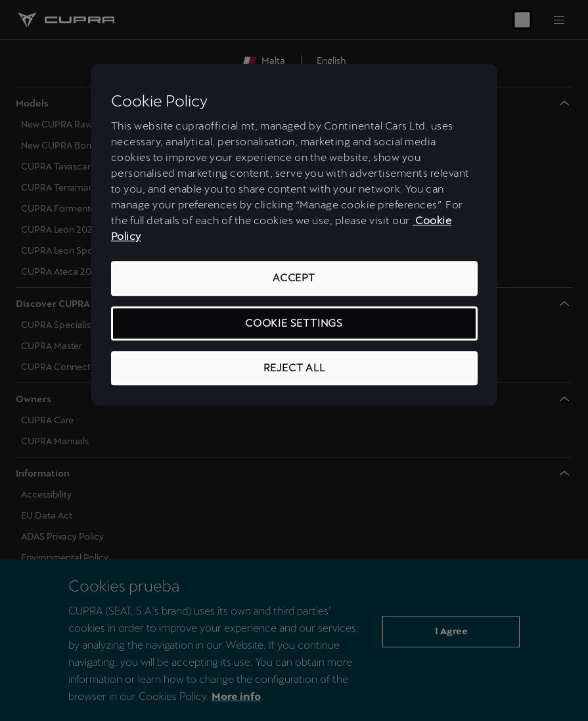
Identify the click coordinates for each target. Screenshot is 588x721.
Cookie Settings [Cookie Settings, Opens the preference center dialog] (294, 323)
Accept (294, 278)
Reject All (294, 368)
